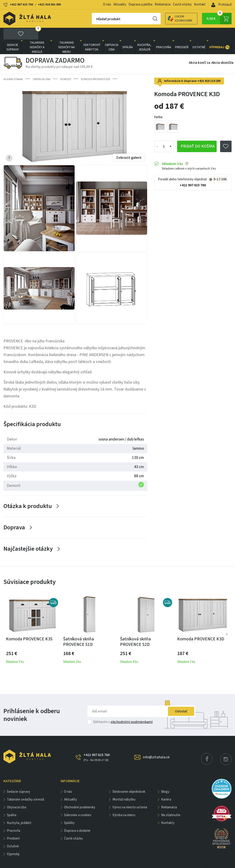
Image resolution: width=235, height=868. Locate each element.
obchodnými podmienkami (132, 709)
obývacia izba (112, 35)
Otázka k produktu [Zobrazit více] (28, 493)
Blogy (165, 779)
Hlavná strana (13, 67)
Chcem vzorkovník (164, 19)
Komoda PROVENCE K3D (96, 67)
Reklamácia (163, 4)
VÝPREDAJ (219, 35)
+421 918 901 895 (49, 5)
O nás (107, 4)
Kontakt (200, 4)
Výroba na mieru (124, 802)
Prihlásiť (221, 5)
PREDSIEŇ (182, 35)
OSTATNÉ (199, 35)
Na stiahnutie (171, 802)
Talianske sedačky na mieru (66, 35)
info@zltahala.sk (156, 745)
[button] (227, 622)
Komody (66, 67)
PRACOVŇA (164, 35)
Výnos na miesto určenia (130, 795)
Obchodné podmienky (80, 795)
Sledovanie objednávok (129, 779)
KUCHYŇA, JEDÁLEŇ (144, 35)
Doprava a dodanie (77, 818)
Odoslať (181, 699)
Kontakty (168, 810)
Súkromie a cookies (78, 802)
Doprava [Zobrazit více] (14, 515)
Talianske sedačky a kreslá (37, 35)
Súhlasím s (123, 709)
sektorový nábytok (92, 35)
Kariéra (166, 787)
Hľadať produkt (92, 19)
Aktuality (120, 4)
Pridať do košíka (198, 134)
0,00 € (219, 19)
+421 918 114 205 (209, 68)
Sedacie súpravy (13, 35)
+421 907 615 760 (21, 5)
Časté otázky (182, 4)
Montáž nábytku (124, 787)
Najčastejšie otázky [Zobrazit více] (28, 536)
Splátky (69, 810)
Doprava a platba (140, 4)
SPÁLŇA (128, 35)
